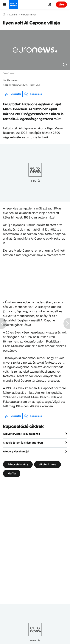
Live (61, 4)
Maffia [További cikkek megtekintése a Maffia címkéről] (12, 473)
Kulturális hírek (29, 15)
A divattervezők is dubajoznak (21, 434)
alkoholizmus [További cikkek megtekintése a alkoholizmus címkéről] (48, 464)
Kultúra (13, 15)
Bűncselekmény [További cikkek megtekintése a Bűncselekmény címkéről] (18, 464)
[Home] (4, 14)
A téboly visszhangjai (16, 451)
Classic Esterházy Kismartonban (23, 443)
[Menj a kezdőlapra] (13, 5)
